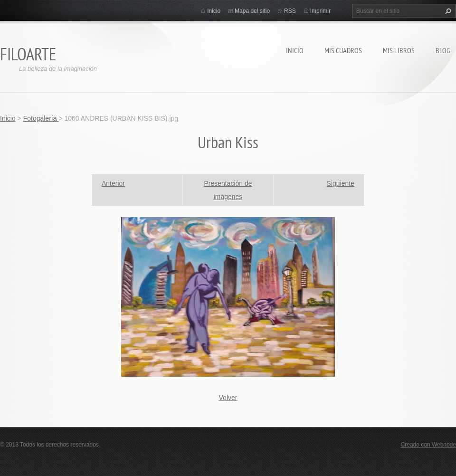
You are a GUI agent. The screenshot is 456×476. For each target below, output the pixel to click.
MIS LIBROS (399, 50)
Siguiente (341, 183)
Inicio (295, 50)
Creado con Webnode (428, 445)
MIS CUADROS (343, 50)
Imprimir (320, 11)
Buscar (447, 11)
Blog (443, 50)
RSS (290, 11)
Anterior (113, 183)
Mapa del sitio (252, 11)
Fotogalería (41, 118)
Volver (228, 398)
